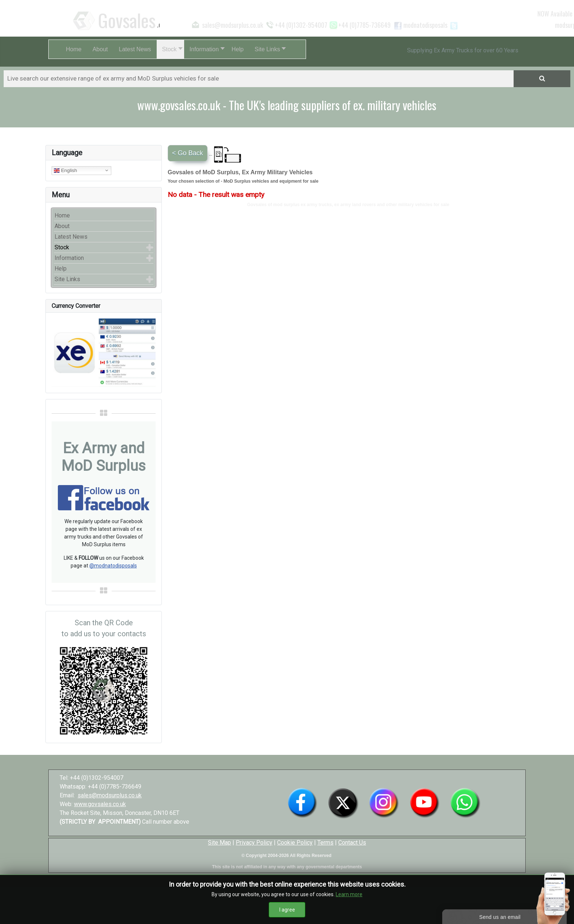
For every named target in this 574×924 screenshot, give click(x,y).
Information (69, 258)
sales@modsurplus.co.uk (110, 795)
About (62, 226)
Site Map (219, 843)
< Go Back (188, 153)
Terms (325, 843)
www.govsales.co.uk (100, 804)
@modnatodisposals (113, 566)
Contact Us (352, 843)
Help (61, 269)
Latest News (71, 237)
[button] (170, 49)
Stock (62, 247)
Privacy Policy (254, 843)
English (65, 170)
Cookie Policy (295, 843)
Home (62, 215)
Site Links (67, 279)
